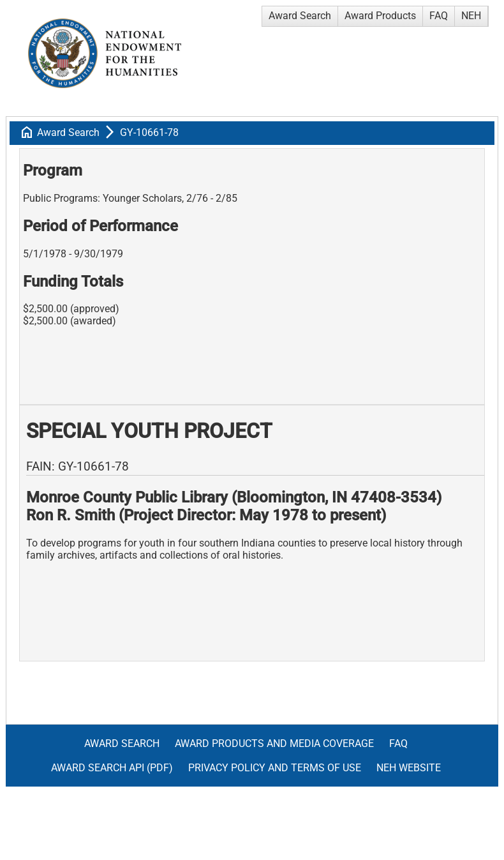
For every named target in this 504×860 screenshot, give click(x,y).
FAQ (439, 16)
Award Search (300, 16)
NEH (471, 16)
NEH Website (409, 768)
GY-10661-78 (149, 132)
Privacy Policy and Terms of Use (275, 768)
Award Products (380, 16)
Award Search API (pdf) (112, 768)
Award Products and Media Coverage (274, 743)
